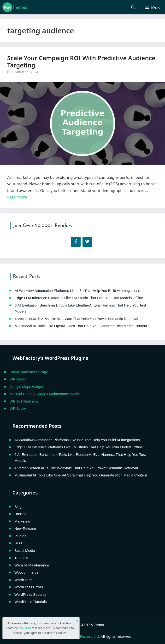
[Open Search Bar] (133, 7)
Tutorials (21, 558)
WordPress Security (30, 594)
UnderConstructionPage (29, 372)
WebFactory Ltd (85, 636)
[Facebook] (76, 242)
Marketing (22, 521)
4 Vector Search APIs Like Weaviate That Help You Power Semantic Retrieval (76, 319)
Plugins (20, 536)
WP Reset (18, 379)
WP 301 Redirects (24, 401)
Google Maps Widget (26, 387)
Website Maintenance (32, 565)
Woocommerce (27, 572)
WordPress (23, 580)
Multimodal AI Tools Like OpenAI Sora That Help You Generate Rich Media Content (81, 326)
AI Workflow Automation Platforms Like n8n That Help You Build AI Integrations (77, 291)
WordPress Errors (29, 587)
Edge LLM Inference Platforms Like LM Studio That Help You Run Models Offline (79, 298)
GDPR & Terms (92, 625)
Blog (18, 507)
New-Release (25, 528)
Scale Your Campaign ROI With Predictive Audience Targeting (81, 61)
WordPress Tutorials (31, 602)
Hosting (21, 514)
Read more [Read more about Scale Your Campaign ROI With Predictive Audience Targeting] (17, 197)
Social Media (25, 551)
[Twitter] (87, 242)
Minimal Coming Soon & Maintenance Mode (45, 394)
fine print (25, 628)
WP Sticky (18, 408)
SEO (18, 543)
